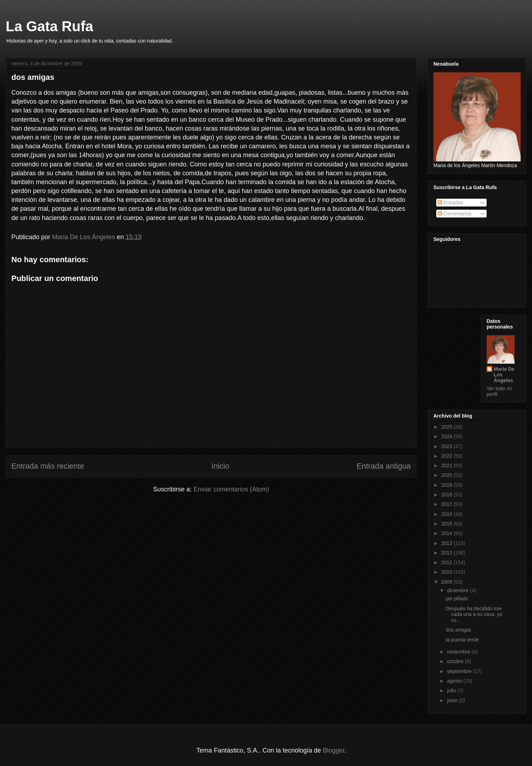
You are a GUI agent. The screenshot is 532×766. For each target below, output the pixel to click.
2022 (447, 456)
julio (452, 690)
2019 (447, 485)
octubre (456, 661)
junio (453, 700)
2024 (447, 436)
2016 (447, 514)
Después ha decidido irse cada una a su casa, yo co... (474, 615)
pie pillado (457, 599)
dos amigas (459, 630)
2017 (447, 504)
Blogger (334, 750)
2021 (447, 465)
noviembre (459, 652)
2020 (447, 475)
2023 (447, 446)
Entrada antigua (384, 466)
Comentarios (455, 214)
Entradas (450, 203)
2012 (447, 553)
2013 (447, 543)
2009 (447, 582)
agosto (455, 681)
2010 (447, 572)
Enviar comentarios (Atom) (231, 489)
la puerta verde (462, 640)
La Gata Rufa (49, 26)
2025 (447, 427)
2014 (447, 533)
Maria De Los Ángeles (504, 375)
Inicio (220, 466)
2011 (447, 562)
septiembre (460, 671)
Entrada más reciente (48, 466)
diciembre (458, 590)
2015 (447, 524)
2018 (447, 495)
